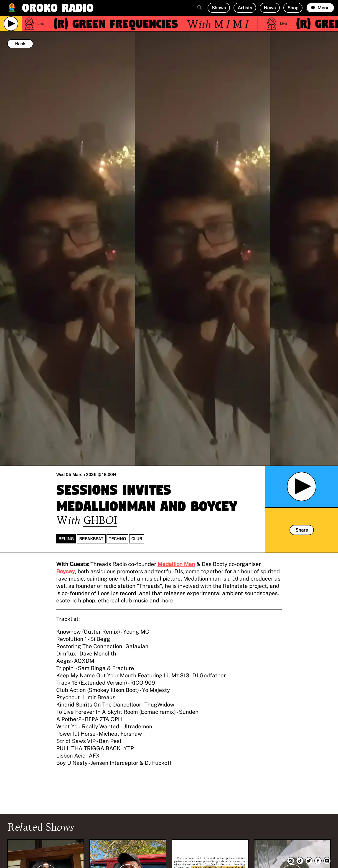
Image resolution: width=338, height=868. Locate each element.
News (270, 8)
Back (20, 44)
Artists (245, 8)
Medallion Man (176, 564)
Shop (293, 8)
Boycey (66, 571)
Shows (219, 8)
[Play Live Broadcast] (11, 24)
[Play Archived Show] (302, 486)
